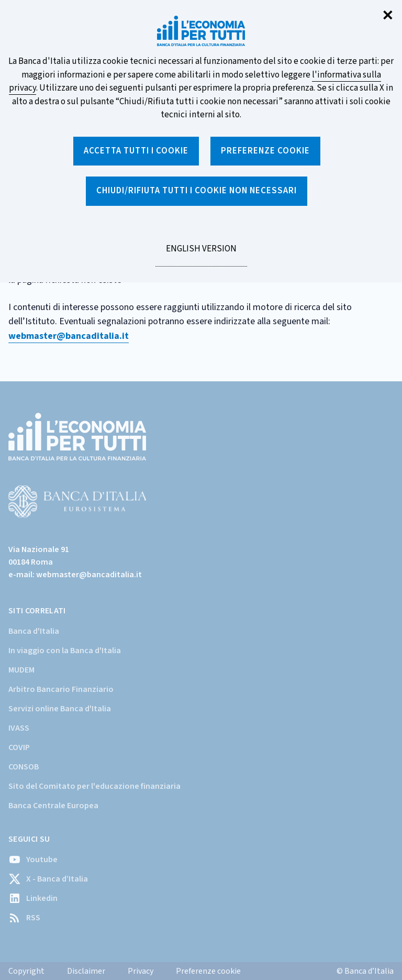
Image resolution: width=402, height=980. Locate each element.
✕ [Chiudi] (388, 16)
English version (201, 255)
